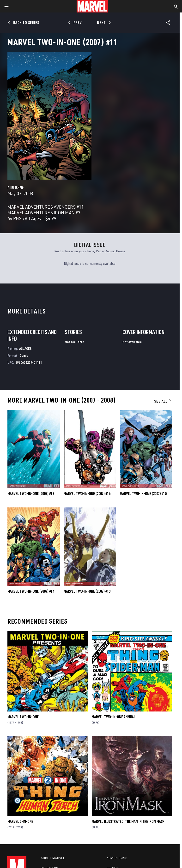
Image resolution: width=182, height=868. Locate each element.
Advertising (117, 858)
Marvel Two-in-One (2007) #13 (87, 591)
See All (163, 401)
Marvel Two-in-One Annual (114, 717)
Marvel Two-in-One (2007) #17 (31, 494)
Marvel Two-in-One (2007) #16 (87, 494)
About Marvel (53, 858)
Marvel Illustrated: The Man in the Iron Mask (128, 821)
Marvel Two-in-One (23, 717)
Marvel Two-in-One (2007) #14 (31, 591)
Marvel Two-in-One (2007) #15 (143, 494)
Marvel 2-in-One (20, 821)
